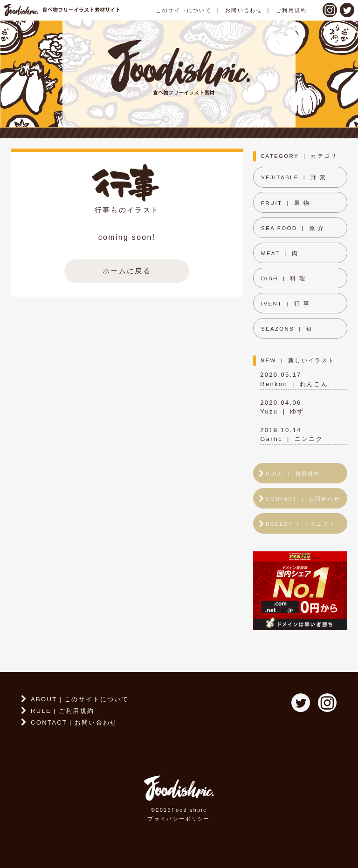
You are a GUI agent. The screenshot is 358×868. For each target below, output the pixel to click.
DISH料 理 (283, 278)
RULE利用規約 (293, 474)
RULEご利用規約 (62, 711)
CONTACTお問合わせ (303, 499)
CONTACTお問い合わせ (74, 722)
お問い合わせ (244, 10)
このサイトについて (184, 10)
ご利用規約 (292, 10)
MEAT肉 (280, 253)
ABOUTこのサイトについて (80, 699)
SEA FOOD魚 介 (293, 228)
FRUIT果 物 (286, 203)
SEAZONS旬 (287, 329)
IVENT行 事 (286, 304)
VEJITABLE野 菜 (294, 177)
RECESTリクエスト (300, 524)
